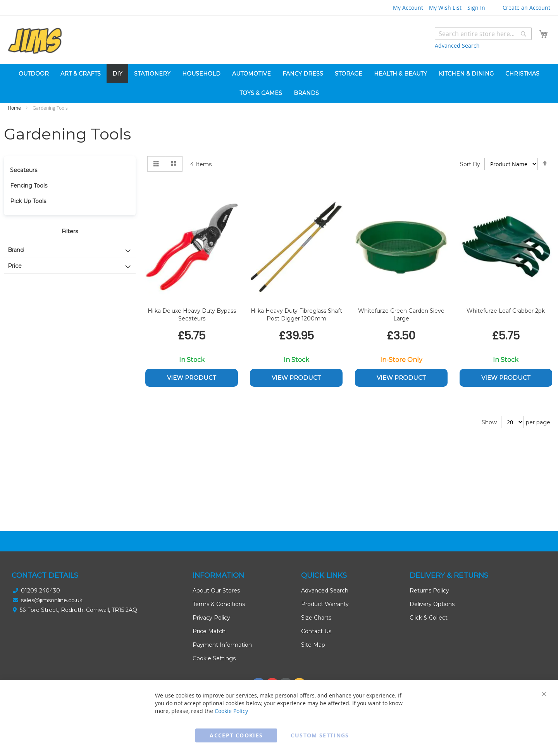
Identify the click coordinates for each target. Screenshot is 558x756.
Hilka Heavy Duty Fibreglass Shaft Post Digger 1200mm (296, 315)
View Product (192, 378)
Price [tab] (15, 266)
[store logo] (35, 41)
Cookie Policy (231, 711)
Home (15, 108)
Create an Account (526, 8)
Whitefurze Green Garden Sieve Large (401, 315)
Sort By (470, 164)
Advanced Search (457, 46)
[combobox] (483, 34)
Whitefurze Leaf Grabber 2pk (506, 311)
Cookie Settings (214, 658)
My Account (408, 8)
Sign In (476, 8)
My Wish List (445, 8)
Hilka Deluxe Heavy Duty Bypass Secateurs (192, 315)
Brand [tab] (16, 250)
